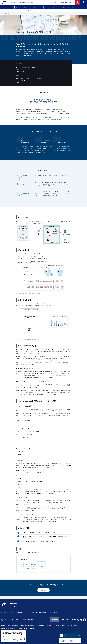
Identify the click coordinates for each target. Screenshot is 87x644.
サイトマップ (33, 629)
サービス (11, 3)
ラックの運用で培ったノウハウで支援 (26, 68)
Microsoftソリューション (15, 10)
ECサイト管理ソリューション (34, 10)
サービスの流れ (21, 70)
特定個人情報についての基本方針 (28, 626)
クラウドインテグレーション (4, 10)
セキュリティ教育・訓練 (65, 7)
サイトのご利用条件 (23, 629)
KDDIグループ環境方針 (73, 626)
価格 (18, 82)
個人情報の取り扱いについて (53, 626)
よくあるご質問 (21, 81)
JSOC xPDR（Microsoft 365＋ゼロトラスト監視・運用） (34, 562)
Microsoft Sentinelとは (23, 77)
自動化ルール (20, 71)
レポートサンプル (22, 75)
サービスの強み (21, 66)
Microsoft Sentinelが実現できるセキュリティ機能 (29, 79)
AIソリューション (73, 10)
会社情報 (24, 3)
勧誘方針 (64, 626)
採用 (32, 3)
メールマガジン (67, 620)
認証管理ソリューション (44, 10)
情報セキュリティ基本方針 (13, 626)
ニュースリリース (17, 3)
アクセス (13, 607)
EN (70, 3)
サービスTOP (7, 7)
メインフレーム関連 (24, 10)
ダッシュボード (21, 73)
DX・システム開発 (80, 7)
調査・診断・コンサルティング (22, 7)
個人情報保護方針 (41, 626)
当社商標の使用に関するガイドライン (9, 629)
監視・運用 (36, 7)
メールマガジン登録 (63, 3)
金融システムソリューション (55, 10)
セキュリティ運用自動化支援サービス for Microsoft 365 (34, 569)
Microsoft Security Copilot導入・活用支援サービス (33, 567)
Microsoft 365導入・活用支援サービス (30, 564)
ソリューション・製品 (51, 7)
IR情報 (28, 3)
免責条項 (3, 626)
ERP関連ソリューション (65, 10)
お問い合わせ (43, 590)
